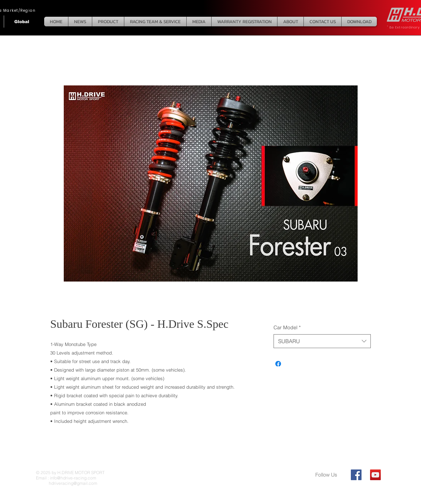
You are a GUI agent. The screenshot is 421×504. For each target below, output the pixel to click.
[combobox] (322, 341)
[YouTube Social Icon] (375, 475)
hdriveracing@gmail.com (67, 483)
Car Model (287, 327)
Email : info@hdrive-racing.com (66, 478)
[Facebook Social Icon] (356, 475)
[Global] (22, 22)
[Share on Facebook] (278, 364)
